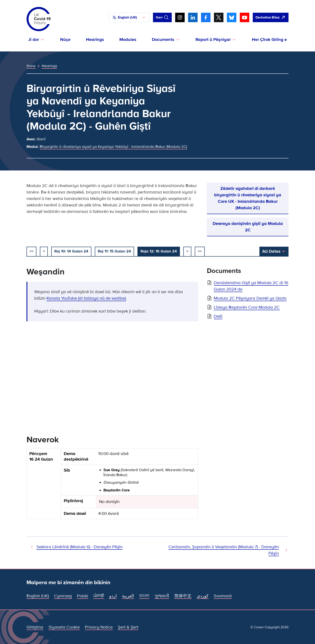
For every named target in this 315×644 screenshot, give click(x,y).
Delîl (218, 316)
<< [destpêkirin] (31, 251)
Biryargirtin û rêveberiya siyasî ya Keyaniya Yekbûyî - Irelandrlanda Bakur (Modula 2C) (113, 147)
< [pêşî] (44, 251)
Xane (31, 66)
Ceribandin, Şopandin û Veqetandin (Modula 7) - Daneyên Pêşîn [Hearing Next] (224, 550)
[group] (112, 485)
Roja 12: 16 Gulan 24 (159, 251)
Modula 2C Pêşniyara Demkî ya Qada (250, 298)
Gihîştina (35, 627)
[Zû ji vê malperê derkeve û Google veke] (271, 17)
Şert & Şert (128, 627)
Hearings (95, 40)
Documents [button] (163, 40)
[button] (129, 17)
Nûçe (65, 40)
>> (200, 251)
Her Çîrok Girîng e (269, 40)
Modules (128, 40)
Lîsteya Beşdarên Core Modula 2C (247, 307)
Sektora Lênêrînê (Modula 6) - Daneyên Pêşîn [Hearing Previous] (80, 547)
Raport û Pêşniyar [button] (213, 40)
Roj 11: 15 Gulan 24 (114, 251)
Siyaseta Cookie (64, 627)
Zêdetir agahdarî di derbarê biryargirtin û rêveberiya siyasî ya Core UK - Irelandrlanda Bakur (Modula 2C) (248, 198)
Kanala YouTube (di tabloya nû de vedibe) (86, 298)
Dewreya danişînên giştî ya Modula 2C (248, 227)
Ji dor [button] (34, 40)
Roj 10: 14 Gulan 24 (71, 251)
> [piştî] (187, 251)
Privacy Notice (99, 627)
